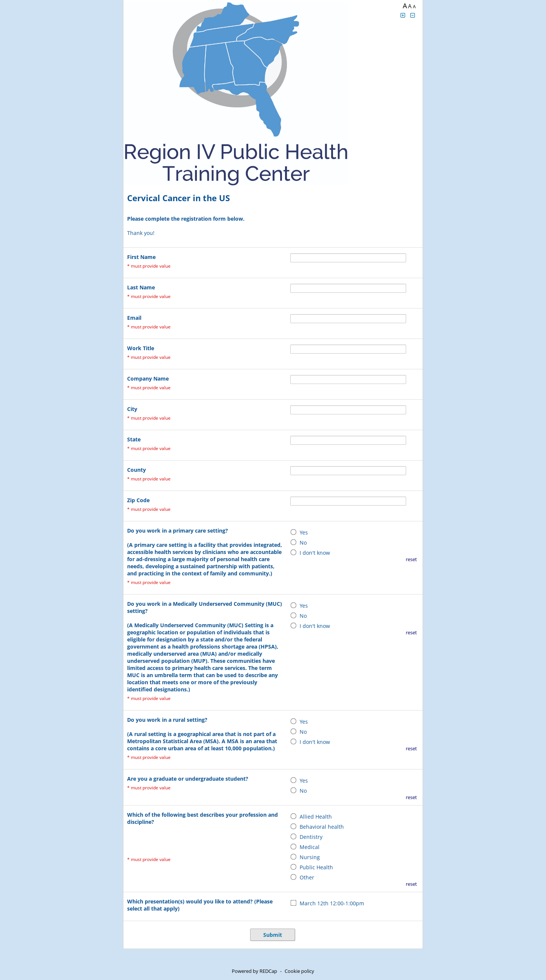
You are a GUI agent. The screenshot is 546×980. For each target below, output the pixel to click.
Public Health (316, 867)
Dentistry (311, 837)
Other (307, 877)
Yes (304, 532)
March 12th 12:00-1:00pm (332, 903)
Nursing (310, 857)
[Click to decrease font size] (413, 15)
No (303, 543)
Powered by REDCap (254, 971)
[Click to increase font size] (403, 15)
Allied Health (316, 817)
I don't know (315, 553)
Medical (310, 847)
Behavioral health (322, 827)
